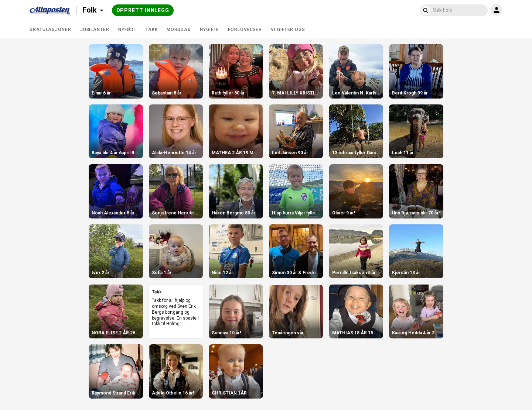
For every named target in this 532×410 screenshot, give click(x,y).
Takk (152, 30)
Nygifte (209, 30)
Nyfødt (127, 30)
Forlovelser (245, 30)
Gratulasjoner (50, 30)
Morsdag (179, 30)
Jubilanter (95, 30)
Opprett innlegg (143, 10)
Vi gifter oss (288, 30)
